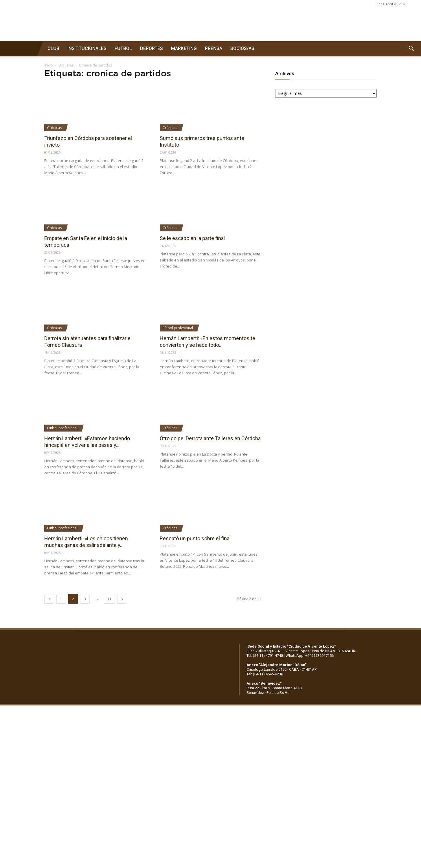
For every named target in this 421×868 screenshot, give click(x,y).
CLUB (53, 48)
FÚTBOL (123, 48)
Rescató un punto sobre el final (195, 538)
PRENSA (214, 48)
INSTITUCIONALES (87, 48)
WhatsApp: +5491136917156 (310, 656)
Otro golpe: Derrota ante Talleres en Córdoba (210, 438)
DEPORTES (151, 48)
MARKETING (184, 48)
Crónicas (54, 128)
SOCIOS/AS (242, 48)
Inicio (49, 65)
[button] (411, 49)
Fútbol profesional (178, 328)
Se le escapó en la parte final (192, 238)
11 (109, 599)
